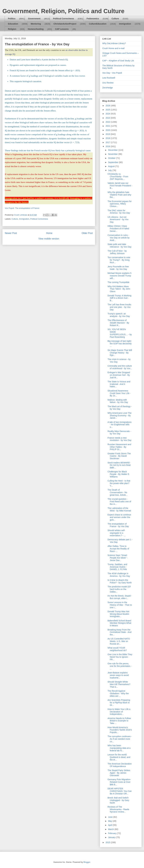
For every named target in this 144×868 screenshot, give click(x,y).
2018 (108, 138)
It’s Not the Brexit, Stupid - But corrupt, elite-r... (120, 597)
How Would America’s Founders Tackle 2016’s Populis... (120, 730)
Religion (12, 29)
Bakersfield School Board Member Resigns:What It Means (119, 623)
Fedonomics (93, 19)
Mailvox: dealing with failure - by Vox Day (118, 401)
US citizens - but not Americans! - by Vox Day (118, 220)
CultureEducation (98, 24)
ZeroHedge (108, 88)
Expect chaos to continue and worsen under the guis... (119, 517)
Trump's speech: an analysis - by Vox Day (119, 315)
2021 (108, 126)
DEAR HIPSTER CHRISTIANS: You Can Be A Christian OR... (120, 791)
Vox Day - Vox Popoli (112, 73)
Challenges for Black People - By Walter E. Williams (119, 474)
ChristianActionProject (65, 24)
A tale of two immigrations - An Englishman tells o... (120, 425)
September (113, 162)
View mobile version (49, 239)
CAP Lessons (62, 29)
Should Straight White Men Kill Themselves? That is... (119, 684)
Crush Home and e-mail (113, 48)
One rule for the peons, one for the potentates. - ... (120, 666)
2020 (108, 130)
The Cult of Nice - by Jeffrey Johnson (117, 252)
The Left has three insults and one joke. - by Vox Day (119, 307)
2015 (108, 842)
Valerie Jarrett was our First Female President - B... (120, 186)
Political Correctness (64, 19)
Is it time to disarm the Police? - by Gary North (120, 581)
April (110, 825)
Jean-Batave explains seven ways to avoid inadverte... (118, 675)
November (113, 154)
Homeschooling (36, 29)
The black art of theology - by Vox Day (120, 408)
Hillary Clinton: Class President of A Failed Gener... (118, 229)
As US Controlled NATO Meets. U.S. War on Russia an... (119, 641)
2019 (108, 134)
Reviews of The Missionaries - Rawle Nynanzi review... (118, 809)
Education (13, 24)
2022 (108, 122)
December (113, 150)
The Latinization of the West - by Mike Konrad (119, 509)
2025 (108, 110)
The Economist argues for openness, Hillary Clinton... (120, 204)
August (112, 166)
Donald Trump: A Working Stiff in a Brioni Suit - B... (119, 298)
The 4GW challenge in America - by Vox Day (119, 575)
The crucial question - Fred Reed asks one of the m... (119, 502)
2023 (108, 118)
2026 (108, 106)
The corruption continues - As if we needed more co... (120, 739)
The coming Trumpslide (118, 282)
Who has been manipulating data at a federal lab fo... (119, 748)
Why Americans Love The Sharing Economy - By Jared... (119, 416)
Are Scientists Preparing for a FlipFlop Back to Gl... (119, 703)
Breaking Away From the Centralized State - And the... (119, 632)
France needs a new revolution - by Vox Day (119, 439)
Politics (12, 19)
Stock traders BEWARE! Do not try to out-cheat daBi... (119, 465)
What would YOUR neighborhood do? (117, 649)
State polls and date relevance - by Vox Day (119, 246)
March (111, 829)
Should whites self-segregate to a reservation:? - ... (117, 533)
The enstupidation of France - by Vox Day (118, 525)
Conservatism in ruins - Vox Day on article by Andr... (119, 238)
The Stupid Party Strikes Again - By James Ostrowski (119, 773)
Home (49, 233)
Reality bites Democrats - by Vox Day (119, 433)
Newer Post (11, 233)
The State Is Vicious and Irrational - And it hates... (119, 384)
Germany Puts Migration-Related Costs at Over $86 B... (119, 782)
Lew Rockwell (109, 78)
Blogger (87, 862)
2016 (108, 146)
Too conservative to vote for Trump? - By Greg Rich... (119, 260)
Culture (115, 19)
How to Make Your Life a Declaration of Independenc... (119, 712)
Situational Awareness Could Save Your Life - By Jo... (119, 393)
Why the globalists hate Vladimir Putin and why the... (119, 195)
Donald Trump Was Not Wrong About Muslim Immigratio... (118, 614)
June (111, 817)
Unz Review (108, 83)
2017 (108, 142)
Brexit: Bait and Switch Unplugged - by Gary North (118, 800)
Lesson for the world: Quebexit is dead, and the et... (119, 757)
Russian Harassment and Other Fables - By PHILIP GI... (119, 447)
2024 (108, 114)
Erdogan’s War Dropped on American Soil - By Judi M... (119, 375)
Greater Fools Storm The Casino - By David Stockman (119, 456)
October (112, 158)
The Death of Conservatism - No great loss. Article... (118, 492)
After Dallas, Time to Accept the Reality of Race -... (118, 549)
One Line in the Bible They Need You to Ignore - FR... (120, 657)
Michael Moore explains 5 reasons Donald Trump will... (119, 276)
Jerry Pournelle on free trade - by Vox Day (118, 268)
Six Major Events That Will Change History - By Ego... (120, 353)
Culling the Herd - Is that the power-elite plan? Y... (119, 483)
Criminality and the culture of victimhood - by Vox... (120, 367)
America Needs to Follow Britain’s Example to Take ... (119, 721)
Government (34, 19)
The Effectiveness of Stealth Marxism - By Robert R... (118, 323)
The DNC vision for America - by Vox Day (119, 212)
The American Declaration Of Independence (120, 765)
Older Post (87, 233)
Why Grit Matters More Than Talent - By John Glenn (119, 289)
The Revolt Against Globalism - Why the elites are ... (118, 693)
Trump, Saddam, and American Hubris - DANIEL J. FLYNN (117, 567)
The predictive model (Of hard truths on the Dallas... (119, 589)
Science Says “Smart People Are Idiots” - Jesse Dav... (118, 558)
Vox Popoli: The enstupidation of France (22, 208)
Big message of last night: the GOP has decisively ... (120, 344)
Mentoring (36, 24)
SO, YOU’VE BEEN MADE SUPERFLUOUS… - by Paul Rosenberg (120, 333)
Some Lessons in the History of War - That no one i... (120, 605)
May (110, 821)
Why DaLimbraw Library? (114, 43)
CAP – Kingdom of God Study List (118, 61)
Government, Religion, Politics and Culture (63, 11)
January (112, 837)
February (112, 833)
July (110, 170)
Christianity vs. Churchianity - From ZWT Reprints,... (118, 177)
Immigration (125, 24)
